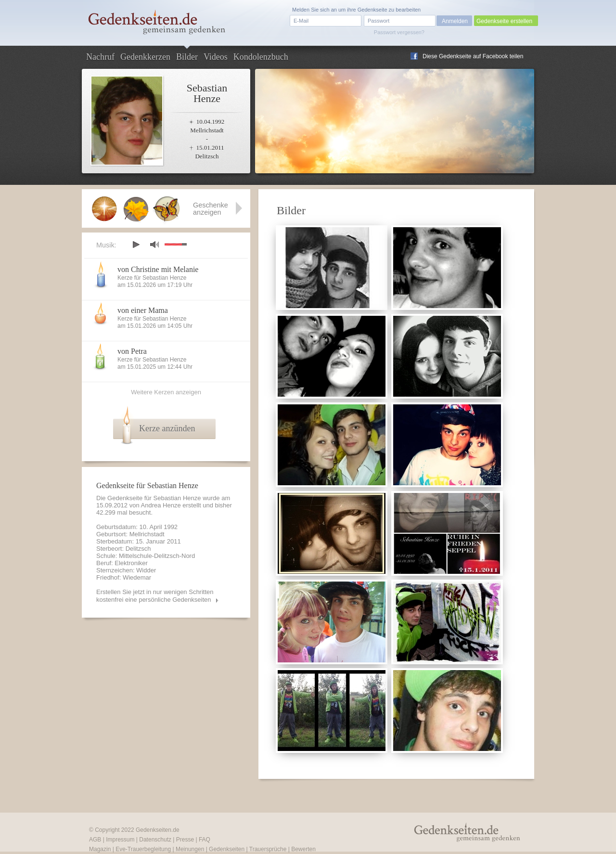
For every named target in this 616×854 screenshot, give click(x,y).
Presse (185, 840)
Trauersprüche (268, 849)
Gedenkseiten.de (158, 830)
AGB (95, 840)
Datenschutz (155, 840)
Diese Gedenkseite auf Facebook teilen (473, 56)
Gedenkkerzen (145, 57)
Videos (216, 57)
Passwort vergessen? (399, 32)
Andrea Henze (161, 505)
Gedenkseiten (227, 849)
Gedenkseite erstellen (504, 21)
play (136, 245)
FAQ (205, 840)
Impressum (120, 840)
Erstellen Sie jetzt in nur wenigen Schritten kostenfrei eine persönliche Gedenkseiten (155, 596)
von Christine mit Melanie (158, 269)
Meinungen (190, 849)
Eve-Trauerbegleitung (143, 849)
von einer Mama (143, 310)
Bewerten (303, 849)
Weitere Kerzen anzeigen (166, 392)
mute (154, 244)
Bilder (187, 57)
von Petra (132, 351)
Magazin (100, 849)
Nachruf (100, 57)
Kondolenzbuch (261, 57)
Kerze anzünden (167, 428)
